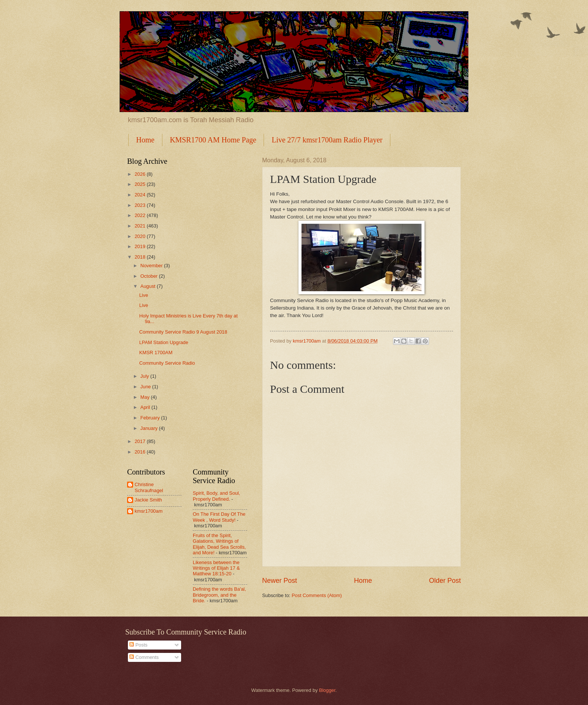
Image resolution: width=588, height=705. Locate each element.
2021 (141, 226)
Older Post (445, 581)
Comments (144, 657)
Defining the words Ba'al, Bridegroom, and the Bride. (219, 595)
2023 (141, 205)
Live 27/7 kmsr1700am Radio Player (327, 140)
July (145, 376)
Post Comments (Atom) (317, 595)
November (152, 266)
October (149, 276)
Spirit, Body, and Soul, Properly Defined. (216, 496)
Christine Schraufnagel (149, 487)
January (149, 428)
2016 (141, 452)
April (146, 407)
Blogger (327, 690)
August (148, 286)
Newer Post (280, 581)
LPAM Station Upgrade (164, 342)
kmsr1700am (148, 511)
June (146, 387)
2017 (141, 441)
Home (145, 140)
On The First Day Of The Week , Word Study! (219, 517)
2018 (141, 257)
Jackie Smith (148, 500)
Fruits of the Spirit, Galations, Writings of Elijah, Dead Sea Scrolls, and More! (219, 544)
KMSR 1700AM (156, 352)
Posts (138, 645)
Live (144, 295)
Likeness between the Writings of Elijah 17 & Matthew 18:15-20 (216, 568)
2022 (141, 215)
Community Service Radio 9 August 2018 (183, 332)
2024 (141, 195)
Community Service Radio (167, 363)
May (145, 397)
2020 (141, 236)
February (151, 418)
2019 (141, 246)
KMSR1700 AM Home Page (213, 140)
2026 (141, 174)
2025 (141, 184)
